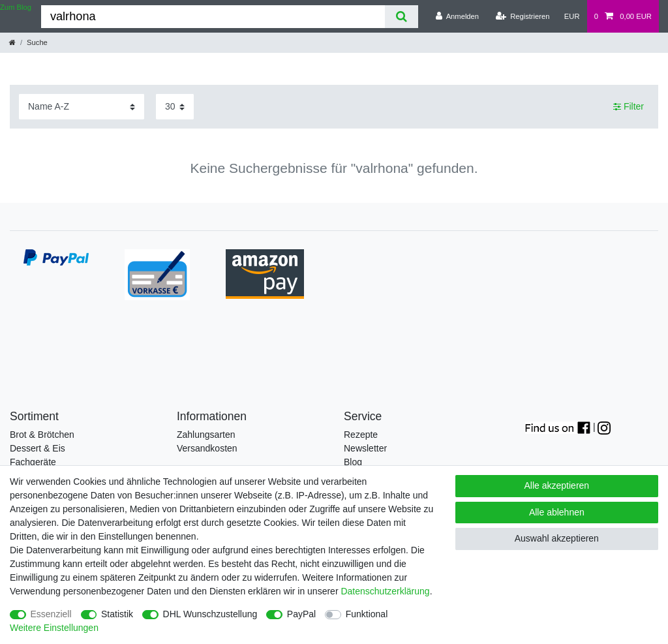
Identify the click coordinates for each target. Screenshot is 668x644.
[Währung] (572, 16)
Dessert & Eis (38, 448)
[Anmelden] (457, 16)
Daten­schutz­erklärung (385, 591)
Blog (353, 462)
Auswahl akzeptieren (557, 538)
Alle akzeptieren (557, 485)
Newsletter (365, 448)
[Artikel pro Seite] (175, 107)
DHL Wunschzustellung (210, 614)
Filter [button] (629, 107)
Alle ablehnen (557, 512)
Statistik (117, 614)
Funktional (367, 614)
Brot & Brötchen (42, 435)
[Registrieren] (522, 16)
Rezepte (361, 435)
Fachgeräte (33, 462)
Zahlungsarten (206, 435)
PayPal (301, 614)
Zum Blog (16, 7)
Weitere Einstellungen (54, 628)
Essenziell (51, 614)
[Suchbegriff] (213, 17)
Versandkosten (207, 448)
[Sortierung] (82, 107)
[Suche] (402, 17)
